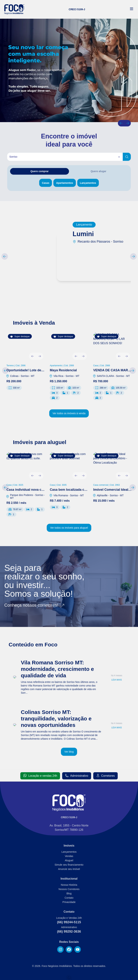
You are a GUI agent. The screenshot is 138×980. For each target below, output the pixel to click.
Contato (69, 898)
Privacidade (69, 902)
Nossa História (69, 885)
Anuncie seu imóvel (69, 869)
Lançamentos (69, 852)
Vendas (69, 856)
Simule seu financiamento (69, 865)
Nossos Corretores (69, 889)
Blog (69, 893)
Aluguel (69, 860)
